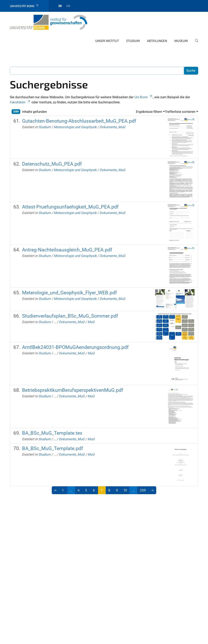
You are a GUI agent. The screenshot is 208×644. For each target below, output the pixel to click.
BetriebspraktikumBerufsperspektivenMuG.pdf (73, 390)
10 (125, 490)
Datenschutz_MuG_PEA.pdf (52, 164)
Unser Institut (107, 41)
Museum (181, 41)
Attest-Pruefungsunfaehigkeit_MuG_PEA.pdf (70, 207)
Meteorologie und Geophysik (75, 127)
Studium (133, 41)
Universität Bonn (24, 6)
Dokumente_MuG (112, 127)
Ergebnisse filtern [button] (149, 112)
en (68, 6)
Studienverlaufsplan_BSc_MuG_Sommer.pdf (70, 316)
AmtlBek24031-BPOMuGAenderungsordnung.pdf (75, 347)
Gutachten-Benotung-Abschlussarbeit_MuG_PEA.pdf (79, 121)
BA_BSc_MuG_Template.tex (52, 433)
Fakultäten (20, 102)
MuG (91, 322)
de (60, 6)
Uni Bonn (144, 97)
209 (143, 490)
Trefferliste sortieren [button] (180, 112)
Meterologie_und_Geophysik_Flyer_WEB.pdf (69, 293)
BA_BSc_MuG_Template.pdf (53, 448)
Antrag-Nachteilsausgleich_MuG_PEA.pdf (67, 250)
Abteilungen (157, 41)
